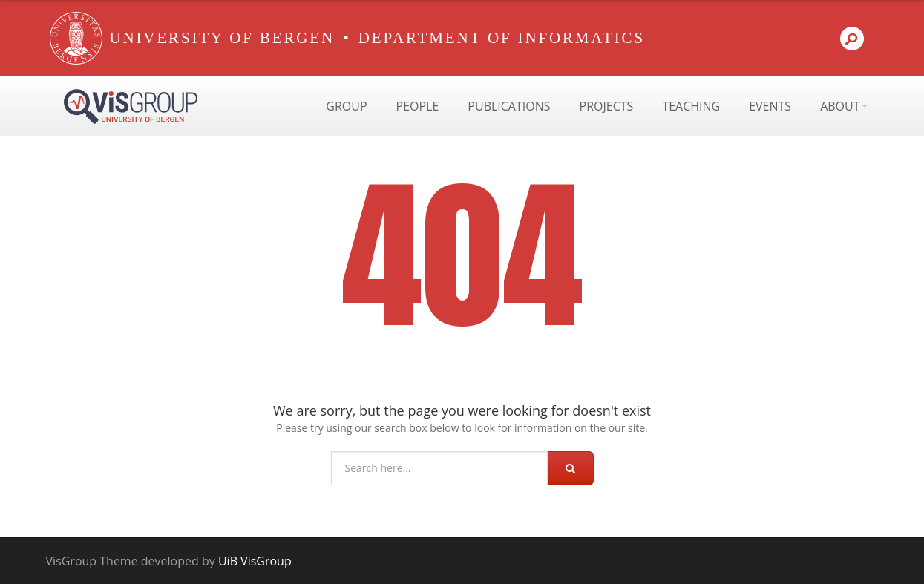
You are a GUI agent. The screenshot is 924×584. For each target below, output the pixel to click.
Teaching (691, 106)
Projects (607, 106)
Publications (509, 106)
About (843, 106)
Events (770, 106)
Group (346, 106)
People (418, 106)
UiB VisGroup (255, 561)
